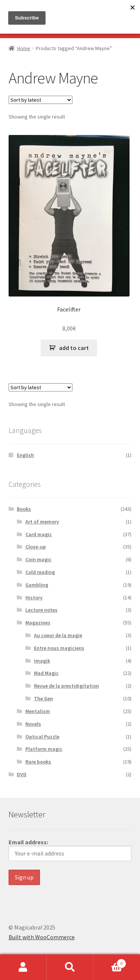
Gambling (37, 585)
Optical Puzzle (42, 737)
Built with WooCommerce (42, 937)
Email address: (70, 850)
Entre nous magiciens (59, 648)
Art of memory (42, 522)
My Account (23, 967)
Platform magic (44, 749)
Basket (110, 962)
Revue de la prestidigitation (66, 686)
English (25, 455)
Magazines (38, 623)
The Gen (43, 698)
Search (70, 967)
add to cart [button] (74, 348)
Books (24, 509)
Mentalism (38, 711)
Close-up (36, 547)
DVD (22, 774)
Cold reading (40, 572)
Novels (33, 724)
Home (24, 48)
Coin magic (38, 559)
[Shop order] (41, 100)
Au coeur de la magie (58, 635)
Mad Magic (46, 673)
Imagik (42, 661)
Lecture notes (41, 610)
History (34, 597)
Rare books (38, 762)
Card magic (39, 534)
